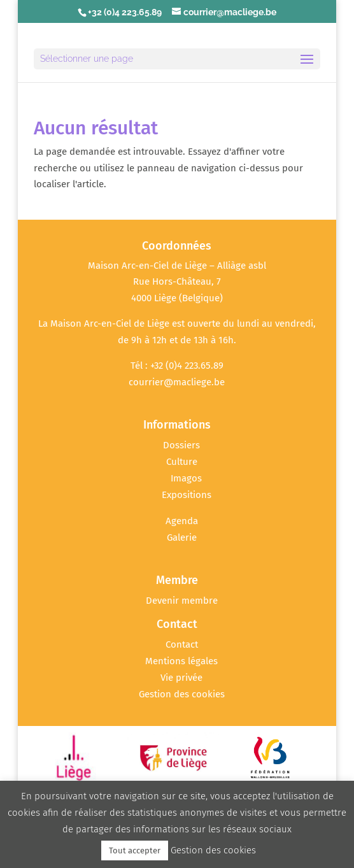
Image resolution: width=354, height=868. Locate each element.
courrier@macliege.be (177, 382)
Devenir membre (182, 601)
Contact (182, 644)
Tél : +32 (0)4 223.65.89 (177, 366)
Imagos (186, 478)
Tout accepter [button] (135, 850)
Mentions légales (181, 661)
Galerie (182, 537)
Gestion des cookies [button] (182, 694)
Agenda (182, 521)
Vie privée (181, 678)
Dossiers (181, 445)
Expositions (187, 495)
